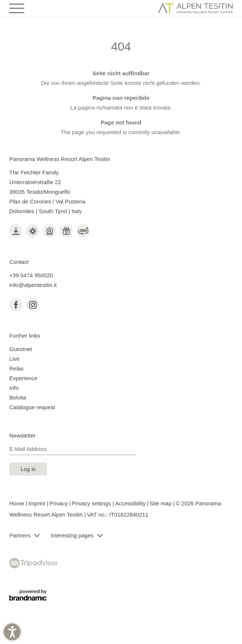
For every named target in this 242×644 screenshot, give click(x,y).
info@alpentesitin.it (33, 285)
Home (18, 503)
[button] (12, 632)
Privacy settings (92, 503)
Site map (161, 503)
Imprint (38, 503)
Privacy (59, 503)
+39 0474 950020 (31, 275)
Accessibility (131, 503)
